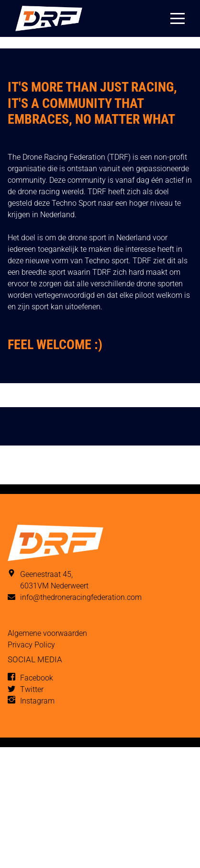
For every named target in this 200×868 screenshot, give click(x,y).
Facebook (37, 678)
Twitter (32, 689)
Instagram (37, 701)
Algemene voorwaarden (47, 633)
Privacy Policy (31, 645)
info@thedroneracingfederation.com (81, 597)
